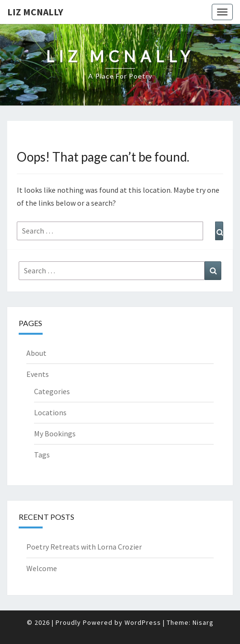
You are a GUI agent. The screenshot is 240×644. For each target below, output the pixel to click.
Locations (50, 412)
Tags (42, 455)
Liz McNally (35, 12)
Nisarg (203, 622)
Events (38, 374)
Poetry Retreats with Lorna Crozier (84, 547)
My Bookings (55, 433)
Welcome (42, 568)
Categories (52, 391)
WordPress (143, 622)
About (36, 353)
